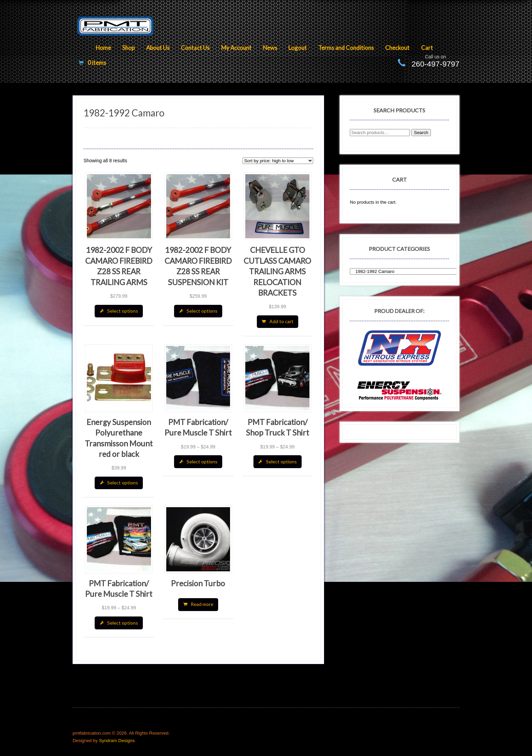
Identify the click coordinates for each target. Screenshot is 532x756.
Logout (298, 48)
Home (103, 48)
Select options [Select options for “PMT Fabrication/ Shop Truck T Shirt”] (281, 462)
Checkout (397, 48)
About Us (158, 48)
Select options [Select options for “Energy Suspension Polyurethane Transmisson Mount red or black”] (123, 483)
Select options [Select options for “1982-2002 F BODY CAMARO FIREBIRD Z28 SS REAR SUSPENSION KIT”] (202, 311)
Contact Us (195, 48)
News (270, 48)
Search (421, 133)
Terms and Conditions (346, 48)
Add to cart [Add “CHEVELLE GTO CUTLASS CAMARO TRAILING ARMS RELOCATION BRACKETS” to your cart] (281, 321)
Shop (128, 48)
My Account (236, 48)
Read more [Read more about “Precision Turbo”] (202, 604)
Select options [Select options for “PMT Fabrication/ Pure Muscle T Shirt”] (202, 462)
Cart (427, 48)
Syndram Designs (117, 741)
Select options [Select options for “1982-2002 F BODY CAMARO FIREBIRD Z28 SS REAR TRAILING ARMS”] (123, 311)
